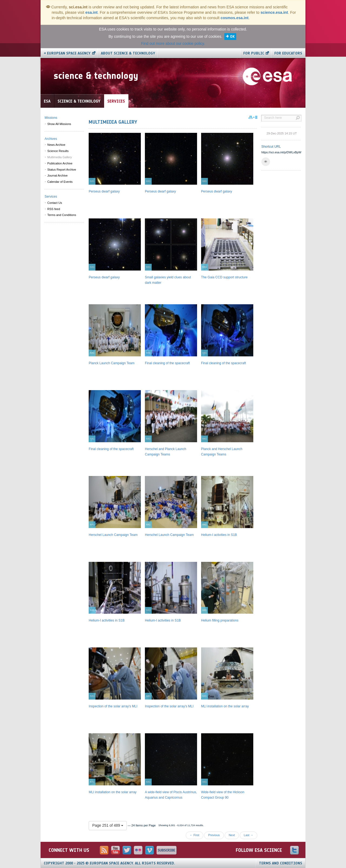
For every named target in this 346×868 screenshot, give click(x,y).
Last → (249, 835)
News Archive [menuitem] (56, 145)
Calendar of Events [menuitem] (60, 182)
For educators (288, 53)
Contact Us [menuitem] (55, 203)
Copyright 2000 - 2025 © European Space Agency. (109, 863)
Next (232, 835)
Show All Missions (59, 124)
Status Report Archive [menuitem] (62, 170)
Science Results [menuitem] (58, 151)
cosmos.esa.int (234, 18)
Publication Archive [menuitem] (60, 163)
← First (194, 835)
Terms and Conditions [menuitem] (62, 215)
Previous (214, 835)
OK (232, 37)
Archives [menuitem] (51, 139)
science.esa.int (274, 12)
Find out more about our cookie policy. (173, 43)
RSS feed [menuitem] (54, 209)
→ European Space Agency (67, 53)
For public (254, 53)
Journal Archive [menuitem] (57, 175)
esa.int (92, 12)
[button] (266, 162)
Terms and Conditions (281, 863)
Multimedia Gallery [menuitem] (60, 157)
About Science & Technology (128, 53)
